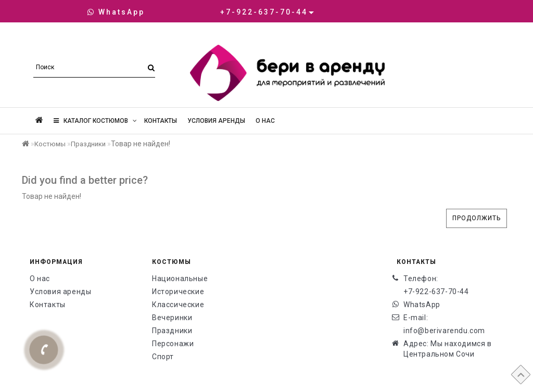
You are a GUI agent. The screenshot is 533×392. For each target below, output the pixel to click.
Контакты (161, 121)
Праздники (88, 144)
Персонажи (173, 344)
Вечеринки (172, 318)
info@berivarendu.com (444, 331)
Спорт (163, 357)
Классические (178, 305)
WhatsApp (116, 12)
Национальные (180, 279)
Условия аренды (216, 121)
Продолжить (477, 218)
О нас (265, 121)
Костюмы (50, 144)
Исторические (178, 292)
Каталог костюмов (95, 121)
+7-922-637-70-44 (436, 292)
